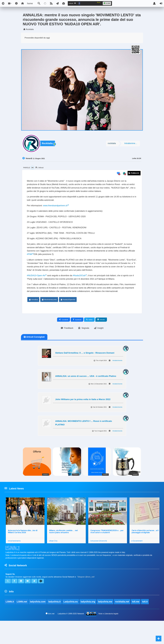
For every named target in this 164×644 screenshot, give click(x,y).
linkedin (101, 339)
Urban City (54, 561)
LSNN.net (22, 625)
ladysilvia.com (38, 625)
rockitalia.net (122, 625)
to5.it (145, 625)
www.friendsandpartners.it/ (58, 209)
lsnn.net (50, 637)
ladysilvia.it (55, 625)
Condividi (64, 339)
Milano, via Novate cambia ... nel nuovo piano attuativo (64, 552)
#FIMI (53, 262)
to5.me (136, 625)
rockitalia (112, 144)
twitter (89, 339)
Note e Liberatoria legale (108, 637)
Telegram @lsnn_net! (86, 599)
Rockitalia (47, 144)
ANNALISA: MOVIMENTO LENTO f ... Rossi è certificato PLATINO (84, 442)
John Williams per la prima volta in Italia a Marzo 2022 (83, 419)
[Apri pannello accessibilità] (16, 3)
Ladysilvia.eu (71, 625)
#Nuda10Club (84, 289)
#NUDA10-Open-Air (37, 289)
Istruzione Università (99, 561)
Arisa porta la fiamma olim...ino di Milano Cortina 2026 (23, 552)
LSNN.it (10, 625)
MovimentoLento (49, 318)
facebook (77, 339)
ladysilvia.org (88, 625)
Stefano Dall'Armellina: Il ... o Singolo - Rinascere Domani (85, 372)
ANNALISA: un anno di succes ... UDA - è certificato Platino (86, 395)
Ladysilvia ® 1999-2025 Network (71, 637)
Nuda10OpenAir (68, 318)
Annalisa (33, 318)
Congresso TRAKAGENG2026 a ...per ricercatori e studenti (108, 552)
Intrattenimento (131, 144)
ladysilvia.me (106, 625)
